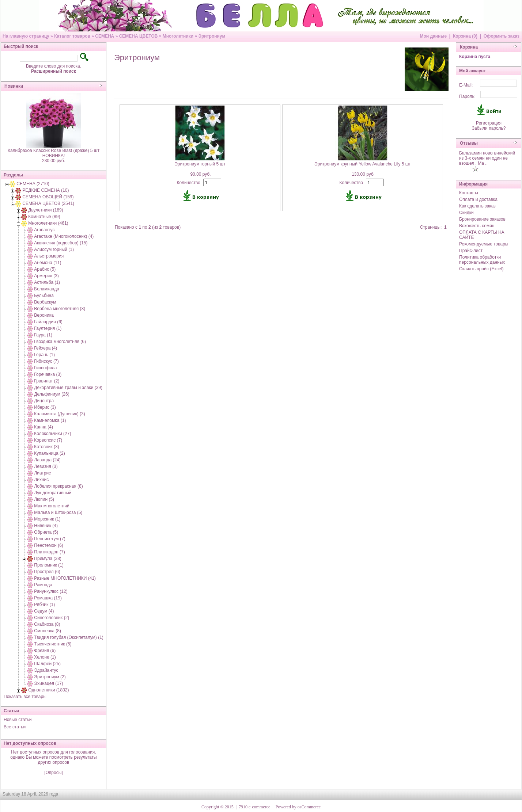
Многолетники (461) (48, 223)
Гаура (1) (43, 335)
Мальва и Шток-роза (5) (58, 512)
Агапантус (44, 230)
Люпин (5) (44, 499)
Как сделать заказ (477, 206)
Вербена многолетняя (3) (60, 309)
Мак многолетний (52, 506)
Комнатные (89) (44, 217)
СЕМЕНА (105, 36)
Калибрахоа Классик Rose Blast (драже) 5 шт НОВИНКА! (54, 153)
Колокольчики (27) (52, 434)
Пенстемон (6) (49, 545)
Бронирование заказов (482, 219)
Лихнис (41, 480)
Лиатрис (42, 473)
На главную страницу (26, 36)
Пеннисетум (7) (50, 539)
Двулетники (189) (46, 210)
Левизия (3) (46, 466)
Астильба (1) (47, 282)
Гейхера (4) (46, 348)
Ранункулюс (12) (51, 591)
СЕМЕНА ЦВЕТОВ (139, 36)
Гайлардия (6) (48, 322)
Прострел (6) (47, 572)
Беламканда (47, 289)
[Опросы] (53, 773)
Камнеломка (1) (50, 420)
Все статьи (15, 727)
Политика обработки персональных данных (482, 260)
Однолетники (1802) (48, 690)
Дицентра (44, 401)
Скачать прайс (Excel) (481, 269)
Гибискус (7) (46, 361)
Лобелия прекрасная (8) (58, 486)
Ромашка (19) (48, 598)
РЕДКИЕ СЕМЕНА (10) (46, 190)
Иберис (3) (45, 407)
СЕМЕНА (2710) (33, 184)
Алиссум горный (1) (54, 249)
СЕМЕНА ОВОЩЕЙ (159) (48, 197)
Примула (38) (48, 559)
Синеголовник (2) (52, 618)
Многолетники (178, 36)
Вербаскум (45, 302)
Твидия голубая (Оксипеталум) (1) (69, 637)
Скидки (466, 213)
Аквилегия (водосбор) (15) (61, 243)
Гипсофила (45, 368)
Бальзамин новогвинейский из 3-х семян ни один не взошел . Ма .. (487, 158)
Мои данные (433, 36)
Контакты (469, 193)
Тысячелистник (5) (53, 644)
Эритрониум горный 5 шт (200, 164)
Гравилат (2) (47, 381)
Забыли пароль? (489, 128)
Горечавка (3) (48, 374)
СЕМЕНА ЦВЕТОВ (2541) (48, 203)
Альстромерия (49, 256)
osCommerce (309, 807)
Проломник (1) (49, 565)
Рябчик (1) (44, 605)
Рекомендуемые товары (484, 244)
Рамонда (43, 585)
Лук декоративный (53, 493)
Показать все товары (25, 697)
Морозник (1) (47, 519)
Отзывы (469, 143)
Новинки (14, 86)
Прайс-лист (471, 251)
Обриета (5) (46, 532)
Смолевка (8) (48, 631)
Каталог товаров (72, 36)
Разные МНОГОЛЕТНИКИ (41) (65, 578)
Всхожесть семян (477, 226)
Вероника (44, 315)
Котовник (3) (46, 447)
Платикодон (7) (49, 552)
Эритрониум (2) (50, 677)
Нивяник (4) (46, 526)
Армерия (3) (46, 276)
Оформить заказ (502, 36)
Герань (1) (44, 355)
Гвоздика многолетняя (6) (60, 342)
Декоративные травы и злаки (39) (68, 388)
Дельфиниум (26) (52, 394)
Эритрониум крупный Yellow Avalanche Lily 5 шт (363, 164)
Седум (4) (44, 611)
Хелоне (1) (45, 657)
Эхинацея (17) (48, 683)
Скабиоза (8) (47, 624)
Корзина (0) (465, 36)
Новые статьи (18, 720)
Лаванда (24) (47, 460)
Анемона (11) (48, 263)
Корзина (469, 47)
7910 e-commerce (254, 807)
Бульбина (44, 296)
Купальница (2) (49, 453)
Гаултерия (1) (48, 328)
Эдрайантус (46, 670)
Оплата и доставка (478, 199)
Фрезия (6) (45, 651)
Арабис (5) (45, 269)
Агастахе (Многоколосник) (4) (64, 236)
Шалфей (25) (47, 664)
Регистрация (489, 123)
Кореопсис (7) (48, 440)
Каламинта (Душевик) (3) (59, 414)
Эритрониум (212, 36)
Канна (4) (43, 427)
